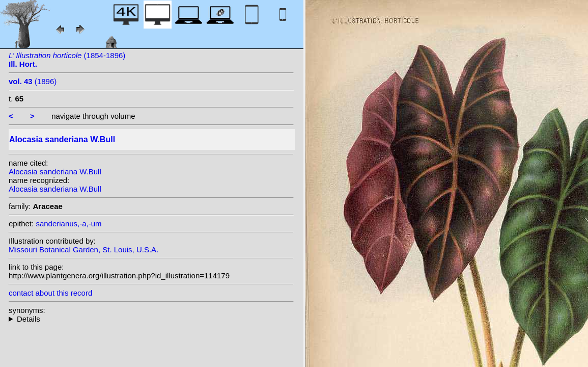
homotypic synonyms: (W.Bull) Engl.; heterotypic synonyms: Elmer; (151, 319)
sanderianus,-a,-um (68, 224)
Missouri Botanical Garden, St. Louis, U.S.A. (83, 250)
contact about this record (50, 293)
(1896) (33, 81)
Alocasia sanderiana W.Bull (55, 172)
